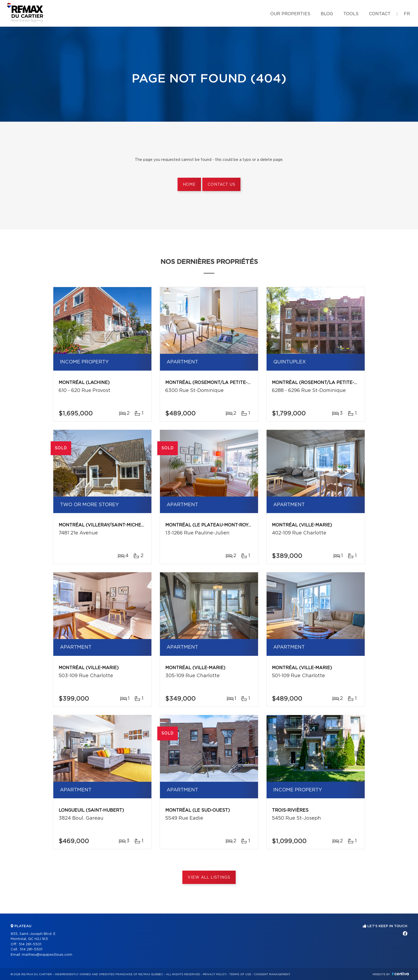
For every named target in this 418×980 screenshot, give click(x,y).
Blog (327, 14)
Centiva (400, 974)
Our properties (290, 14)
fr (407, 14)
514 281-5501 (30, 944)
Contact (380, 14)
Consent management (272, 974)
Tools (351, 14)
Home (189, 185)
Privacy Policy (215, 974)
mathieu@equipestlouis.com (47, 955)
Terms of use (240, 974)
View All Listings (209, 878)
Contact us (221, 185)
